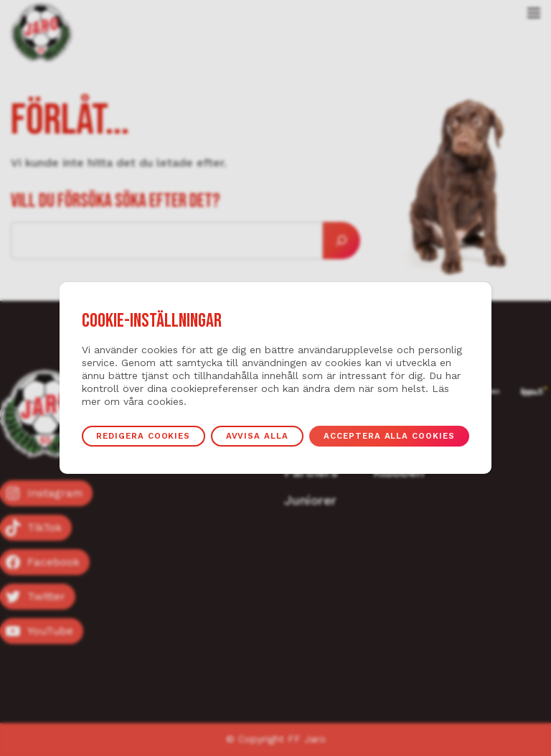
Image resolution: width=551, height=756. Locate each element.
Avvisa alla (257, 436)
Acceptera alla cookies (389, 436)
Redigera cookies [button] (143, 436)
